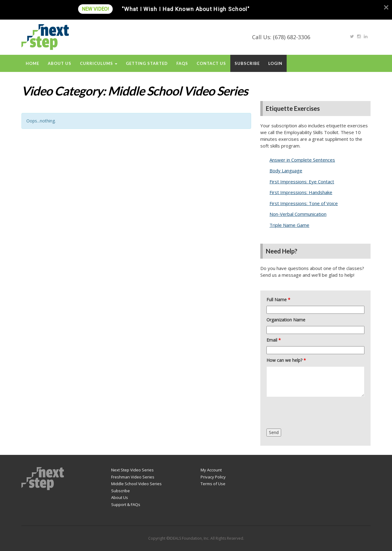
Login (275, 63)
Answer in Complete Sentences (302, 160)
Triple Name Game (289, 225)
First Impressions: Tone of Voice (304, 203)
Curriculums (99, 63)
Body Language (286, 171)
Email (274, 340)
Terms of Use (213, 484)
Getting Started (147, 63)
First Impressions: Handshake (301, 192)
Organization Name (286, 320)
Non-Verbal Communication (298, 214)
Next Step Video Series (132, 470)
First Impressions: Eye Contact (302, 182)
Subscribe (247, 63)
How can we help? (286, 360)
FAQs (182, 63)
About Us (60, 63)
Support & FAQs (126, 504)
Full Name (278, 300)
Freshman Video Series (133, 477)
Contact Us (211, 63)
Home (32, 63)
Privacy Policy (213, 477)
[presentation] (313, 414)
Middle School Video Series (136, 484)
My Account (211, 470)
